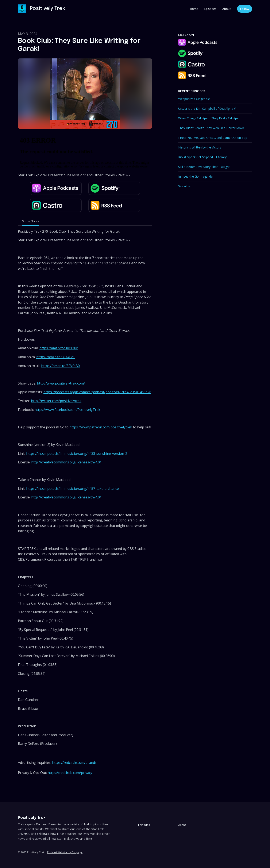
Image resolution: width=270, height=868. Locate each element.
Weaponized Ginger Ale (194, 99)
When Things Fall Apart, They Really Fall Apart (209, 118)
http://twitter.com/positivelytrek (56, 401)
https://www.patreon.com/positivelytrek (101, 427)
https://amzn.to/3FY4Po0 (56, 357)
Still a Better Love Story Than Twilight (204, 167)
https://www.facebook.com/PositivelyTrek (67, 410)
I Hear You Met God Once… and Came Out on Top (213, 138)
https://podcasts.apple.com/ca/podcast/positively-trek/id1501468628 (97, 392)
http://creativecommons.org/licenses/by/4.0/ (66, 462)
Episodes (210, 9)
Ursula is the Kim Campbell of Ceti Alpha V (207, 109)
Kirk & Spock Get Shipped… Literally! (203, 157)
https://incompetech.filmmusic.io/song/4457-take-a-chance (72, 489)
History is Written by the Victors (200, 147)
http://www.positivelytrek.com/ (61, 383)
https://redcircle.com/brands (74, 763)
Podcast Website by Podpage (65, 852)
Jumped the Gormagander (196, 176)
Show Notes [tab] (31, 221)
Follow (245, 9)
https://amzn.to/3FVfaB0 (60, 366)
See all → (185, 186)
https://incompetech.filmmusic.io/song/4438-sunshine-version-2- (77, 454)
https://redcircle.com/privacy (70, 773)
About (227, 9)
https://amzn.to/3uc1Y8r (59, 348)
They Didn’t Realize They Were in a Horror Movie (211, 128)
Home (194, 9)
